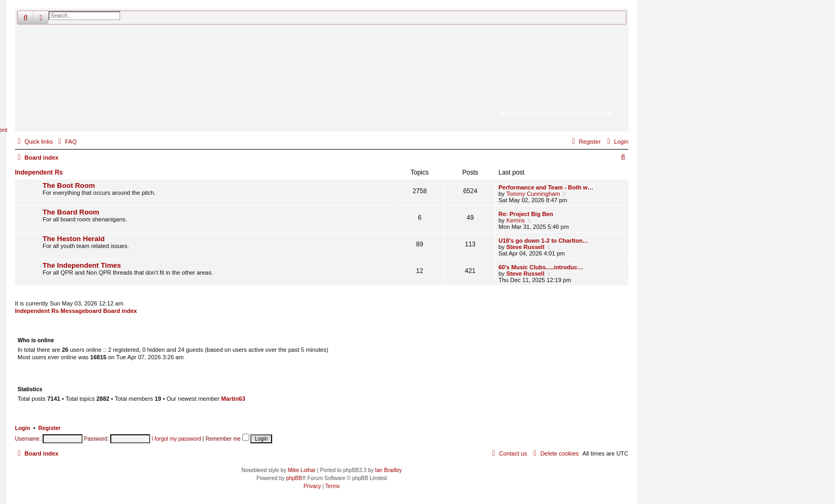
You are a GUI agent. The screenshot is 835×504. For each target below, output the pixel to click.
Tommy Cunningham (533, 194)
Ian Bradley (388, 470)
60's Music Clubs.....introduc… (541, 267)
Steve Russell (526, 247)
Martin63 (233, 399)
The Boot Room (69, 185)
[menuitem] (66, 142)
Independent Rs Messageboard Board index (76, 311)
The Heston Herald (74, 239)
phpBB (294, 478)
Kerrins (516, 220)
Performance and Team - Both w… (546, 187)
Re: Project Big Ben (526, 214)
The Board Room (71, 212)
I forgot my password (177, 439)
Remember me (227, 439)
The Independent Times (82, 265)
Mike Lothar (301, 470)
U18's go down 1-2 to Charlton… (543, 241)
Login (23, 428)
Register (50, 428)
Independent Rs (39, 172)
